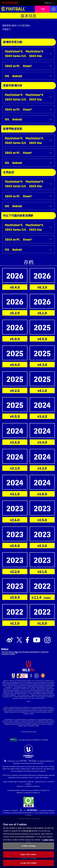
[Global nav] (54, 9)
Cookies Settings (28, 848)
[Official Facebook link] (27, 640)
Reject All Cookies (28, 857)
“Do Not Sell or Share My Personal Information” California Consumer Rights (25, 653)
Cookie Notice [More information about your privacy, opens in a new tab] (48, 842)
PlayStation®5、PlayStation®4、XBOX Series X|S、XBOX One (26, 53)
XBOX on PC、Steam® (19, 66)
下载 (42, 9)
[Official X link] (19, 640)
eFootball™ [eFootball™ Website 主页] (13, 9)
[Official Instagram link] (47, 640)
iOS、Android (13, 76)
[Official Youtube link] (37, 640)
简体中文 (48, 3)
